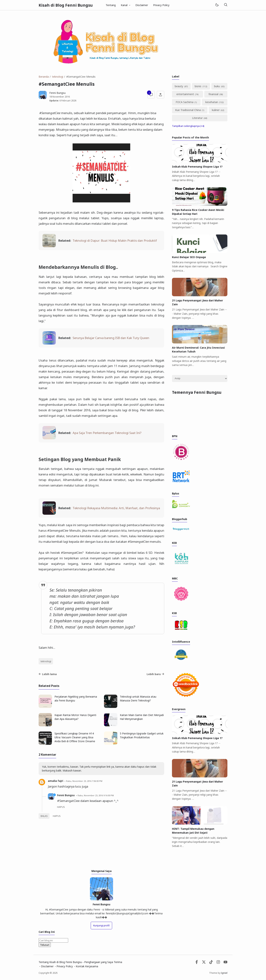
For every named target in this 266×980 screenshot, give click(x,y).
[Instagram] (218, 963)
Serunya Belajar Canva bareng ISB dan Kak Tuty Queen (111, 338)
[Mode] (217, 5)
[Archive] (200, 378)
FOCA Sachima (185, 102)
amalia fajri (56, 781)
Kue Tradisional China (188, 110)
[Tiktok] (211, 963)
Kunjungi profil (101, 926)
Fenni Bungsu (66, 795)
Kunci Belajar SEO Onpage (189, 257)
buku (217, 86)
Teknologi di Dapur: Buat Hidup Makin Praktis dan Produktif (115, 240)
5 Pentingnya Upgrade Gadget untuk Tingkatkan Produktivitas (142, 735)
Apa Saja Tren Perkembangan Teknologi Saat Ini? (107, 433)
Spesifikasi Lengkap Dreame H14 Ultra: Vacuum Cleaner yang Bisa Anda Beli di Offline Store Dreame (75, 737)
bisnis (198, 86)
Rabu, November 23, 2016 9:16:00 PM (96, 795)
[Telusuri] (226, 5)
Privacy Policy (161, 5)
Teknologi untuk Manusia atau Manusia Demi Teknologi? (138, 698)
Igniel (224, 973)
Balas (44, 816)
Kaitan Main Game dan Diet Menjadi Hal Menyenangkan (142, 717)
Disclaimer (142, 5)
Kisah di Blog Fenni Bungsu (66, 5)
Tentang (111, 5)
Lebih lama (48, 674)
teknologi (46, 661)
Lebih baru (155, 674)
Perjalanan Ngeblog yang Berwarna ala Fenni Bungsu (76, 698)
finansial (213, 94)
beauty (179, 86)
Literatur (197, 118)
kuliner (216, 110)
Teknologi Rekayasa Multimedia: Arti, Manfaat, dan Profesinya (116, 508)
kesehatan (212, 102)
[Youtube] (225, 963)
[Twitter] (204, 963)
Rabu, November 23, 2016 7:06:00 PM (84, 781)
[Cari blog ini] (53, 940)
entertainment (185, 94)
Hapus (57, 816)
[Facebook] (197, 963)
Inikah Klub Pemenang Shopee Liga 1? (197, 167)
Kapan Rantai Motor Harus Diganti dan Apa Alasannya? (75, 717)
